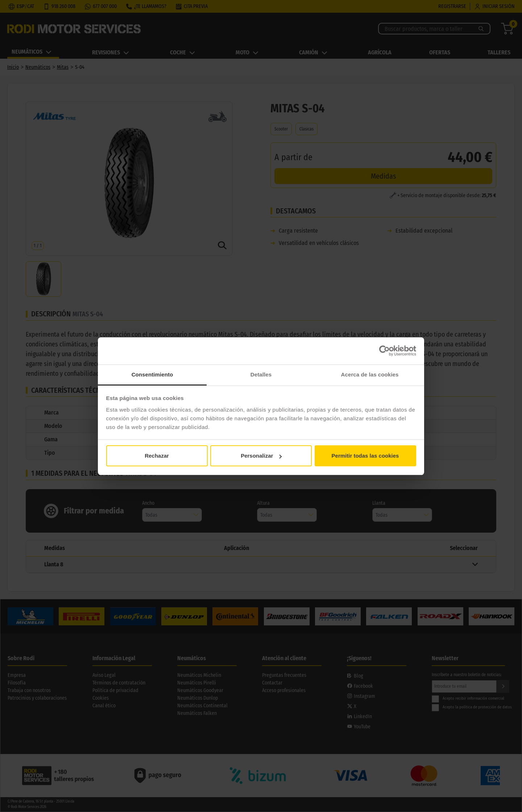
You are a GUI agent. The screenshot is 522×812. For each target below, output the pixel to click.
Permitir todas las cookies (365, 456)
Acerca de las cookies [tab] (370, 374)
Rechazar (157, 456)
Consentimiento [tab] (152, 374)
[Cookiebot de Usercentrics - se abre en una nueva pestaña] (384, 351)
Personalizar (261, 456)
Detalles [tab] (261, 374)
